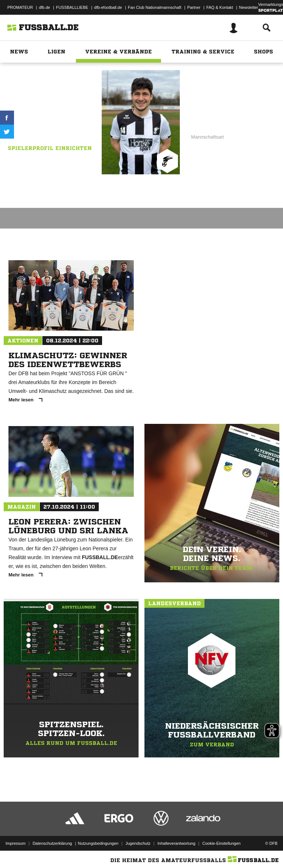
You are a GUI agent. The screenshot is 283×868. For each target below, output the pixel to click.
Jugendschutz (138, 843)
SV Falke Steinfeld (60, 118)
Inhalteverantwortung (176, 843)
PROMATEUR (20, 7)
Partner (194, 7)
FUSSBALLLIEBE (72, 7)
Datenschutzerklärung (52, 843)
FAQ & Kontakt (220, 7)
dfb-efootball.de (108, 7)
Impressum (15, 843)
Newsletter (249, 7)
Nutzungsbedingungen (98, 843)
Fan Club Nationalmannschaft (155, 7)
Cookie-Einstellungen (221, 843)
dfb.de (44, 7)
